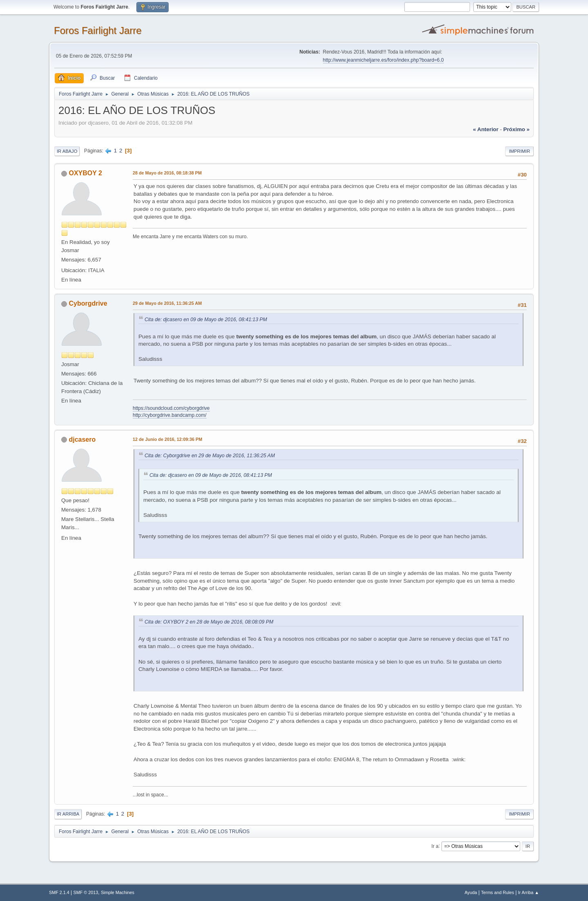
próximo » (517, 129)
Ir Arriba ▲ (529, 892)
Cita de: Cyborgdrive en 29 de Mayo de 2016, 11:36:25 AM (210, 456)
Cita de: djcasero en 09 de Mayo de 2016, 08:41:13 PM (206, 320)
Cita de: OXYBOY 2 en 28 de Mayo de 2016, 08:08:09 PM (209, 622)
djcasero (82, 439)
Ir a (435, 846)
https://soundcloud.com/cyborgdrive (171, 408)
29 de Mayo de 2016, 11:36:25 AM (167, 303)
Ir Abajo (67, 151)
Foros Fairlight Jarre (98, 30)
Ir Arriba (68, 814)
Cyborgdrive (88, 303)
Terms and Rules (498, 892)
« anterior (486, 129)
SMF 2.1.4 (59, 892)
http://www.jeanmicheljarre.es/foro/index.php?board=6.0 (383, 60)
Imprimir (519, 151)
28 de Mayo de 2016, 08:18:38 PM (167, 173)
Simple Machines (118, 892)
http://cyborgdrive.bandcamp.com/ (170, 415)
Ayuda (471, 892)
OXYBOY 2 (85, 173)
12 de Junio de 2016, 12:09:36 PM (167, 439)
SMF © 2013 (86, 892)
